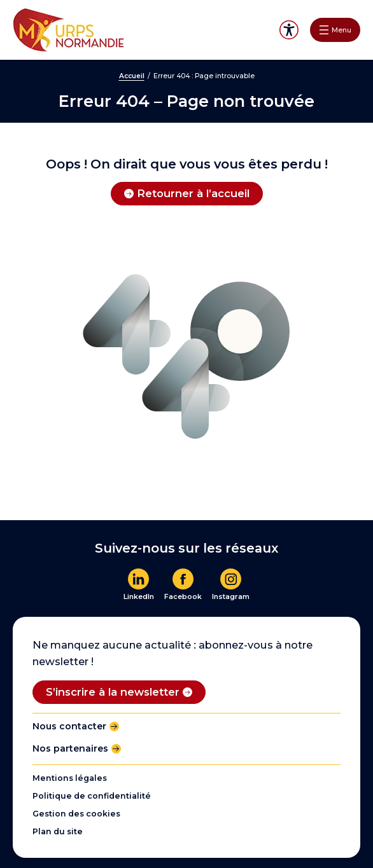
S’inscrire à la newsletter (113, 692)
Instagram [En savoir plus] (231, 596)
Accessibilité (289, 30)
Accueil (132, 76)
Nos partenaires (70, 748)
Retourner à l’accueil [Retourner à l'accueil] (193, 193)
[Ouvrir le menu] (335, 30)
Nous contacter (69, 726)
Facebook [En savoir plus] (183, 596)
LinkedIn (139, 596)
